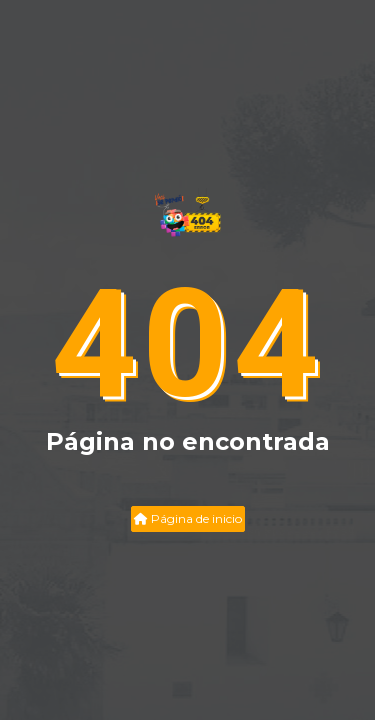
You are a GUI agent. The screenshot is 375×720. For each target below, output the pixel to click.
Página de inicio (188, 518)
